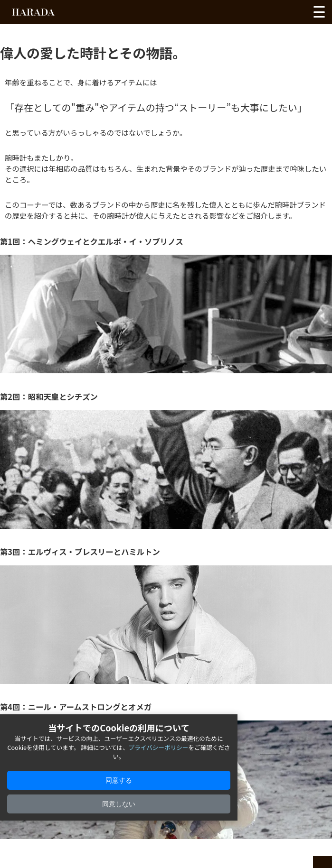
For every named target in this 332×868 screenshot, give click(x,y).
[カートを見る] (298, 14)
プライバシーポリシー (159, 747)
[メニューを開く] (319, 12)
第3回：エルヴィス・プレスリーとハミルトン (80, 552)
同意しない (119, 804)
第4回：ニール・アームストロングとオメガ (76, 707)
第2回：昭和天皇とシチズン (49, 397)
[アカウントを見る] (281, 14)
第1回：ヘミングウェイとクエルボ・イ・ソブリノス (92, 241)
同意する (119, 780)
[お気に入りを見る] (263, 14)
